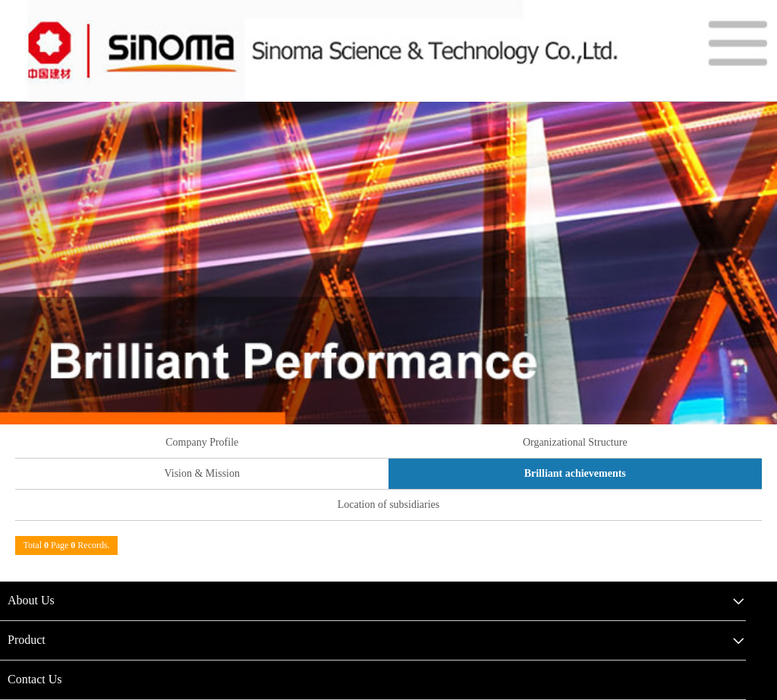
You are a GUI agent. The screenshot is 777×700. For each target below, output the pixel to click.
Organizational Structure (575, 442)
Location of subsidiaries (389, 505)
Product (27, 640)
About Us (31, 600)
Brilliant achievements (575, 473)
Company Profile (202, 442)
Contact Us (35, 679)
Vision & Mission (202, 473)
